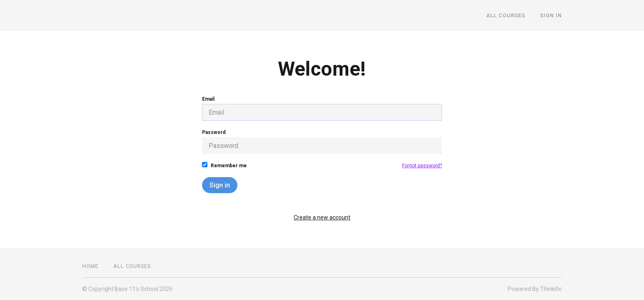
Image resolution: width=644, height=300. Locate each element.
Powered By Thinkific (535, 289)
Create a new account (322, 217)
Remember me (224, 165)
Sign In (551, 15)
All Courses (506, 15)
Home (90, 266)
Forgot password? (422, 166)
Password (322, 142)
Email (322, 108)
